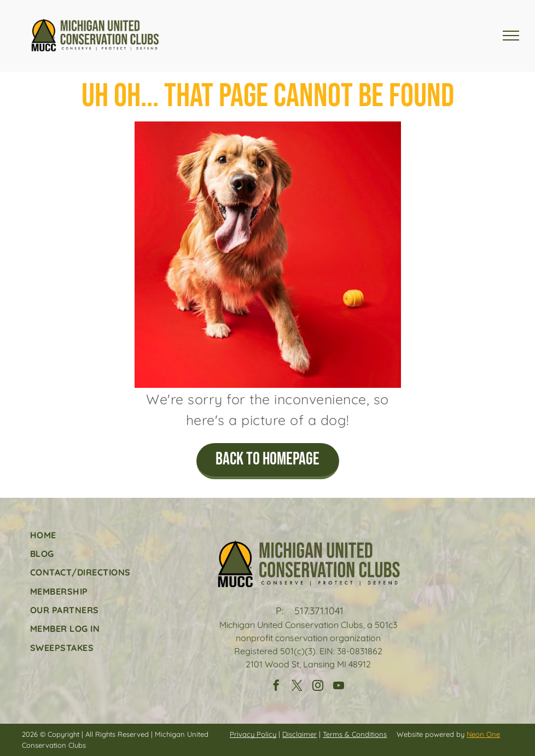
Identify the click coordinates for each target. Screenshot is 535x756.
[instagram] (318, 687)
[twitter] (297, 687)
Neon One (483, 734)
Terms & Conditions (355, 734)
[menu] (511, 36)
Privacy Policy (253, 734)
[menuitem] (80, 534)
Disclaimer (300, 734)
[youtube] (339, 687)
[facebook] (276, 687)
